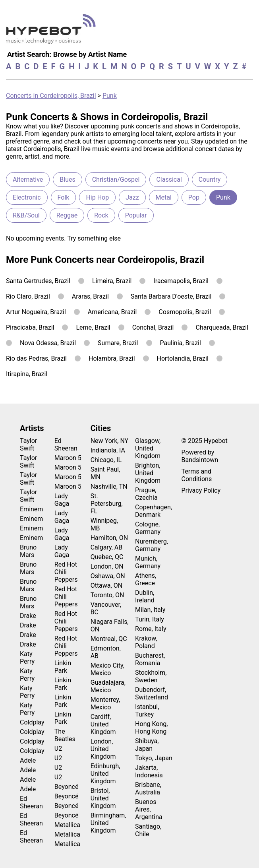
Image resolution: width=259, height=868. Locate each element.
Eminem (31, 509)
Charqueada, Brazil (222, 327)
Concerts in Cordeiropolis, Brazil (51, 96)
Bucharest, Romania (150, 659)
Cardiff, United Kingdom (103, 724)
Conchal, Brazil (153, 327)
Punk (110, 96)
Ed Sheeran (31, 802)
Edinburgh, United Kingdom (105, 774)
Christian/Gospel (116, 180)
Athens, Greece (146, 579)
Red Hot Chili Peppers (66, 572)
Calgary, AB (107, 547)
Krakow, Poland (146, 642)
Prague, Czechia (146, 494)
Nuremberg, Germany (152, 545)
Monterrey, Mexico (105, 703)
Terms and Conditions (197, 475)
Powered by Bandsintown (200, 456)
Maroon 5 (68, 458)
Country (210, 180)
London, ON (107, 566)
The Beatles (65, 735)
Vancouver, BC (106, 608)
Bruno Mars (28, 551)
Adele (28, 760)
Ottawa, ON (106, 585)
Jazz (132, 197)
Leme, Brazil (93, 327)
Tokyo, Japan (154, 758)
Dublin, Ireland (145, 596)
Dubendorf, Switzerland (152, 693)
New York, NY (110, 441)
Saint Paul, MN (105, 473)
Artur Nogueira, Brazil (36, 312)
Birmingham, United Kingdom (108, 823)
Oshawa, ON (108, 576)
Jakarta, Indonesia (149, 771)
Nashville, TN (109, 486)
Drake (28, 616)
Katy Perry (27, 658)
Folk (64, 197)
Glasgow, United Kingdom (148, 448)
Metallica (67, 825)
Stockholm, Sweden (151, 676)
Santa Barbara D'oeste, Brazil (171, 296)
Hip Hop (97, 197)
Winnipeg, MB (104, 524)
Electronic (27, 197)
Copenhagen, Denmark (154, 511)
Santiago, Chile (148, 830)
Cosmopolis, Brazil (185, 312)
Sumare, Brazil (118, 343)
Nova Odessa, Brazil (48, 343)
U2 (58, 749)
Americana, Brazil (112, 312)
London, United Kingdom (103, 749)
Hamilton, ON (109, 538)
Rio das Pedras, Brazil (36, 358)
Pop (194, 197)
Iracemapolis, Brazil (181, 281)
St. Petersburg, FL (107, 504)
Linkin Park (63, 667)
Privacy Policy (201, 490)
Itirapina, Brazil (27, 374)
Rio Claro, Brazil (28, 296)
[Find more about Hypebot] (53, 32)
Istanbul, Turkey (147, 711)
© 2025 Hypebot (205, 441)
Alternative (28, 180)
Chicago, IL (106, 460)
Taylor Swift (28, 445)
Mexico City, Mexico (107, 669)
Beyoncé (67, 787)
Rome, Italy (151, 629)
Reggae (67, 215)
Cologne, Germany (148, 528)
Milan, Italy (150, 610)
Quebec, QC (107, 557)
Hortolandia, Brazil (183, 358)
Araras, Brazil (90, 296)
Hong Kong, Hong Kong (151, 728)
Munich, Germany (148, 562)
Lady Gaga (62, 500)
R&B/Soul (26, 215)
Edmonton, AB (106, 652)
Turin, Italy (150, 619)
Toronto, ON (107, 595)
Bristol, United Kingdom (103, 798)
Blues (67, 180)
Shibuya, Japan (147, 745)
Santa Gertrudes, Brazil (38, 281)
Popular (136, 215)
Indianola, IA (108, 450)
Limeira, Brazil (112, 281)
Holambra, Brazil (112, 358)
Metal (164, 197)
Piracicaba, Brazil (30, 327)
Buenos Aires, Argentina (149, 809)
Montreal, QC (109, 639)
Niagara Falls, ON (110, 625)
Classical (169, 180)
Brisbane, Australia (148, 788)
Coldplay (32, 722)
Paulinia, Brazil (181, 343)
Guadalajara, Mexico (108, 686)
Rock (101, 215)
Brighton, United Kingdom (148, 473)
